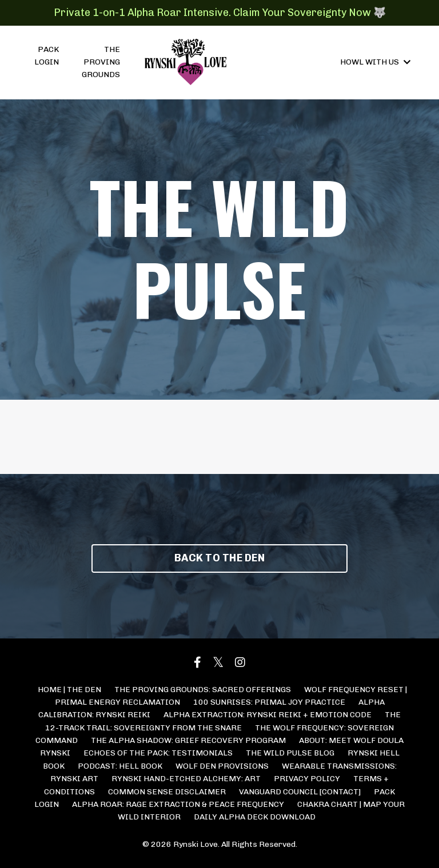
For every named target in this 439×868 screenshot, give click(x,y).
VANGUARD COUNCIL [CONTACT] (300, 792)
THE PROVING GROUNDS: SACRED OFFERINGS (203, 690)
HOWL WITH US (375, 62)
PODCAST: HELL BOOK (120, 766)
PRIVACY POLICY (307, 779)
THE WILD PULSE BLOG (290, 753)
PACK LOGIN (47, 56)
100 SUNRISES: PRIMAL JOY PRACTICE (269, 702)
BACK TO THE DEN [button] (219, 558)
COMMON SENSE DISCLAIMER (167, 792)
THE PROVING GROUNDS (101, 62)
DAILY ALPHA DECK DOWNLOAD (255, 817)
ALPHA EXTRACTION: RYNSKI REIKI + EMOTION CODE (268, 715)
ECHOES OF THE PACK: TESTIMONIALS (158, 753)
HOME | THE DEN (69, 690)
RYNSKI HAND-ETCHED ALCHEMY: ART (186, 779)
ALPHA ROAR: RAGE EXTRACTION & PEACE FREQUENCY (178, 804)
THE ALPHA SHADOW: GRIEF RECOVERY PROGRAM (188, 740)
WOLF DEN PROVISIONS (222, 766)
